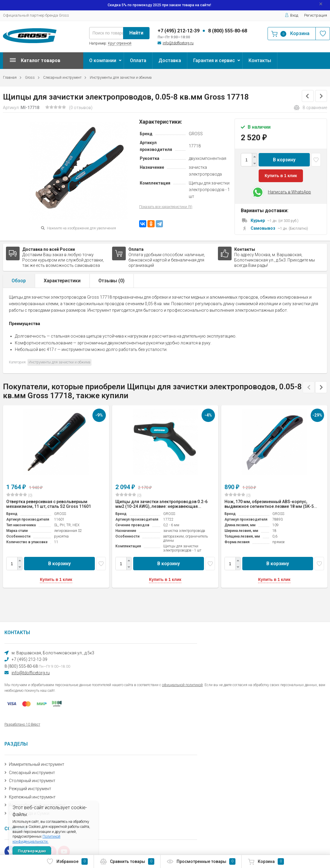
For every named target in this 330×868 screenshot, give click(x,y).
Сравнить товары (127, 861)
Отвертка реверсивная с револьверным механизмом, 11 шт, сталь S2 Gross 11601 (49, 504)
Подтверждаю (32, 851)
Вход (291, 15)
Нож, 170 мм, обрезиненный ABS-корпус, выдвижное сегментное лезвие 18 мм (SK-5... (271, 504)
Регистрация (316, 15)
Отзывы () (111, 281)
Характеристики (62, 281)
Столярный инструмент (32, 781)
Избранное (67, 861)
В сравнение (310, 108)
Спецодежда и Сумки (29, 813)
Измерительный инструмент (37, 764)
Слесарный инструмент (62, 78)
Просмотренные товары (201, 861)
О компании (103, 60)
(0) (19, 495)
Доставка (170, 60)
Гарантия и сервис (214, 60)
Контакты (260, 60)
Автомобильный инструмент (37, 805)
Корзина (266, 861)
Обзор (19, 281)
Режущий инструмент (30, 789)
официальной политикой (182, 685)
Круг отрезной (120, 43)
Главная (10, 78)
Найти (136, 33)
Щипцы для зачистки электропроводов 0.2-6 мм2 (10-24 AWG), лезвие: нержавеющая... (161, 504)
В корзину (284, 160)
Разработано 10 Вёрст (22, 724)
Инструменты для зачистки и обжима (121, 78)
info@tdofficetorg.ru (178, 43)
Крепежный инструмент (32, 797)
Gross (30, 78)
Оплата (138, 60)
